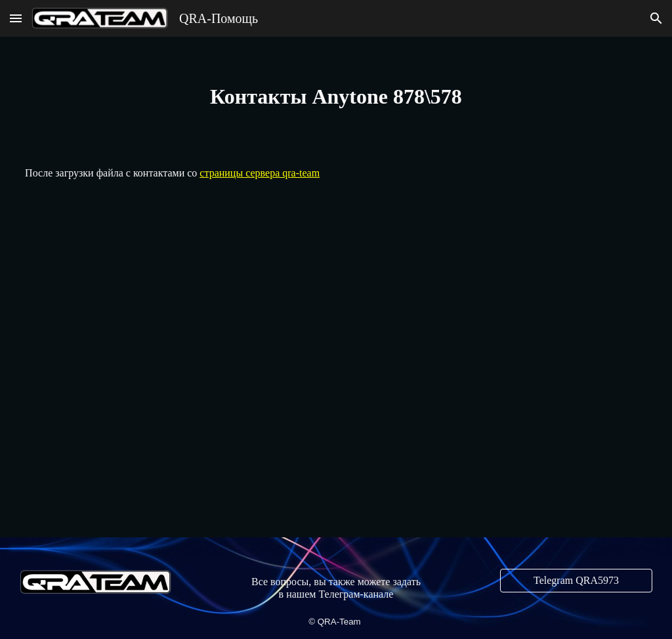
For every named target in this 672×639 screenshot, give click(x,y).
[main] (336, 96)
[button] (16, 18)
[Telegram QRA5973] (576, 581)
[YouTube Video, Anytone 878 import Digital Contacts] (336, 364)
